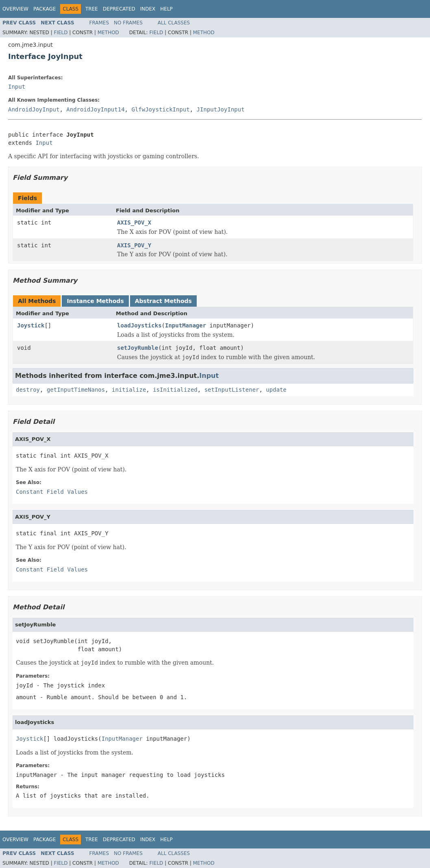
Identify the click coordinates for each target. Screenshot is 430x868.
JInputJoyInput (221, 109)
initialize (129, 390)
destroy (28, 390)
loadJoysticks (139, 325)
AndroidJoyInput (34, 109)
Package (45, 9)
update (276, 390)
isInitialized (175, 390)
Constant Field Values (52, 492)
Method (108, 33)
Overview (15, 9)
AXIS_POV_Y (134, 245)
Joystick (31, 325)
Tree (92, 9)
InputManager (186, 325)
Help (166, 9)
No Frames (128, 23)
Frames (99, 23)
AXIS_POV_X (134, 222)
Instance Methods (95, 301)
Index (148, 9)
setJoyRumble (138, 348)
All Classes (174, 23)
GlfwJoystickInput (160, 109)
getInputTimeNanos (76, 390)
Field (61, 33)
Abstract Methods (163, 301)
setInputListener (232, 390)
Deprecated (119, 9)
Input (17, 87)
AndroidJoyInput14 (95, 109)
